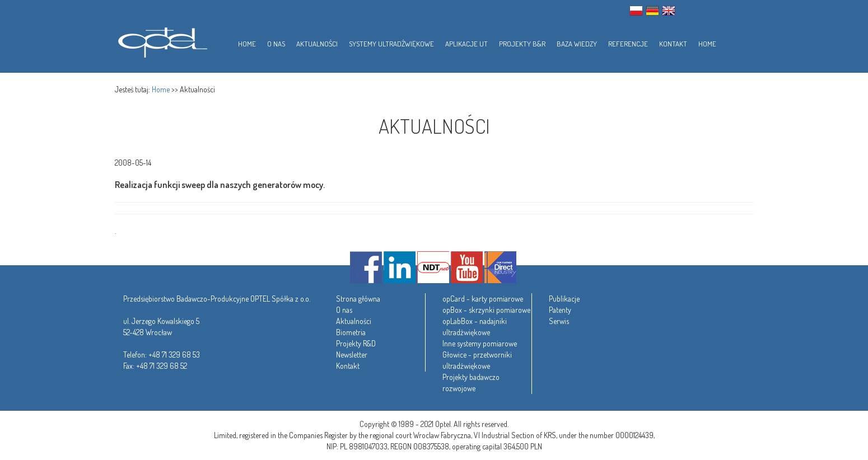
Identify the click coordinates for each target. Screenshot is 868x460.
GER (652, 11)
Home (161, 89)
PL (636, 11)
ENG (669, 11)
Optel (161, 41)
